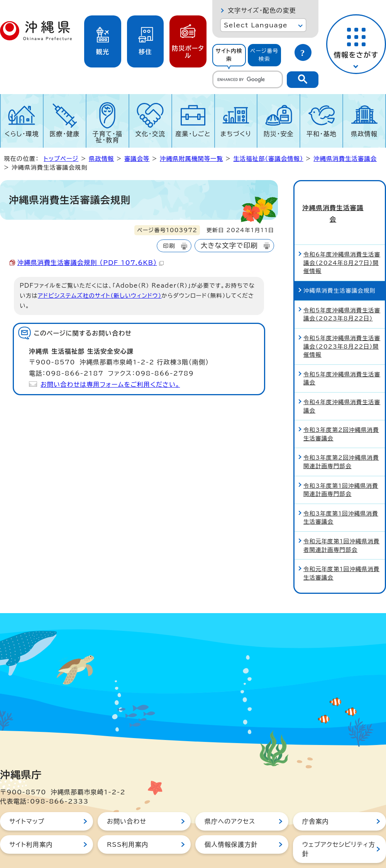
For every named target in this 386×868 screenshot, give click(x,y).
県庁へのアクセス (230, 796)
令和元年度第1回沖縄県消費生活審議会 (341, 548)
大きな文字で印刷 (229, 245)
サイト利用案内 (31, 819)
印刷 (169, 246)
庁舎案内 (316, 796)
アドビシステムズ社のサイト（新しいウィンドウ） (100, 296)
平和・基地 (322, 134)
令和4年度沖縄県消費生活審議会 (342, 381)
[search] (248, 79)
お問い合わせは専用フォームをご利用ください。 (110, 384)
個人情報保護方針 (231, 819)
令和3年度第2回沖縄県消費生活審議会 (341, 409)
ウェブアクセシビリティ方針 (339, 824)
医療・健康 (64, 134)
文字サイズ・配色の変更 (262, 10)
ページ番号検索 (264, 55)
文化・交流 (150, 134)
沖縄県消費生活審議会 (345, 159)
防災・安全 (279, 134)
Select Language (256, 25)
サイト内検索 (229, 55)
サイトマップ (27, 796)
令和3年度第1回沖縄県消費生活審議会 (341, 492)
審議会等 (137, 159)
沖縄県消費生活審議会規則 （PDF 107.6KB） (91, 263)
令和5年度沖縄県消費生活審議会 (342, 353)
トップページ (61, 159)
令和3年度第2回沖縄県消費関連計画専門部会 (341, 437)
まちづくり (236, 134)
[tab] (229, 55)
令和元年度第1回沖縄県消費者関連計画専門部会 (341, 520)
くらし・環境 (22, 134)
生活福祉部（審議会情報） (268, 159)
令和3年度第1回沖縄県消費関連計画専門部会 (341, 464)
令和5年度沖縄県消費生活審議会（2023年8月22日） (342, 289)
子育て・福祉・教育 (108, 137)
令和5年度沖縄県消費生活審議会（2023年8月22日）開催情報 (342, 321)
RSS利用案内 (128, 819)
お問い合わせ (127, 796)
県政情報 (364, 134)
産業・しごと (193, 134)
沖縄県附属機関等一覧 (191, 159)
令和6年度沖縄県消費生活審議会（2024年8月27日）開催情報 (342, 238)
